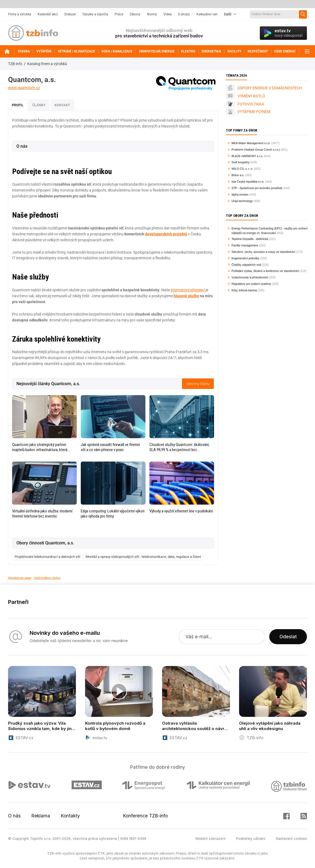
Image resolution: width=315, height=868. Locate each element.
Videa (168, 14)
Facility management (245, 245)
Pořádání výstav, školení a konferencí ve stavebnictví (265, 271)
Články (39, 105)
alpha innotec (240, 194)
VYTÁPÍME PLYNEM (254, 112)
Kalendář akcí (48, 14)
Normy (152, 14)
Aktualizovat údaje (20, 578)
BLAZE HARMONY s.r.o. (247, 156)
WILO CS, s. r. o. (242, 169)
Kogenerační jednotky (245, 258)
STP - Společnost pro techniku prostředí (257, 188)
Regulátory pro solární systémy (251, 284)
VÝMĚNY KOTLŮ (251, 96)
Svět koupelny (241, 162)
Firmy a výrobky (20, 14)
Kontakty (70, 816)
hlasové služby (186, 296)
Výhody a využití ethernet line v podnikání (181, 511)
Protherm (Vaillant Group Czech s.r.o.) (256, 150)
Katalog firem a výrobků (47, 64)
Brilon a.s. (238, 175)
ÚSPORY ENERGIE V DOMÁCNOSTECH (270, 88)
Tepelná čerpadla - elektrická (250, 239)
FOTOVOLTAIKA (251, 104)
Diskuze (70, 14)
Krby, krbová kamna (244, 290)
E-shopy (184, 14)
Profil (18, 105)
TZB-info (15, 64)
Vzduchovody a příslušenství (250, 277)
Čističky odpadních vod (246, 265)
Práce (119, 14)
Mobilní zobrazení (211, 838)
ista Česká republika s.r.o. (248, 182)
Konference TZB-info (145, 816)
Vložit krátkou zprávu (47, 578)
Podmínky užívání (251, 838)
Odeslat (288, 637)
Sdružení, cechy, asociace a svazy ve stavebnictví (263, 252)
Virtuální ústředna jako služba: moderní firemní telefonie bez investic (42, 514)
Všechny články (198, 384)
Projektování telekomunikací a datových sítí (47, 557)
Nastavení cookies (291, 838)
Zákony (135, 14)
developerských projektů (166, 234)
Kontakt (62, 105)
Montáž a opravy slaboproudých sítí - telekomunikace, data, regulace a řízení (143, 557)
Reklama (41, 816)
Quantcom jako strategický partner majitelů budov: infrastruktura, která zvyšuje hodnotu (40, 447)
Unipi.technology (242, 201)
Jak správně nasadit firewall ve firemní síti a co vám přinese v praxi (110, 447)
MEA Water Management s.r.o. (251, 143)
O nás (14, 816)
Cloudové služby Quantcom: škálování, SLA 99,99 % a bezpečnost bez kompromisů (179, 447)
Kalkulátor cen (207, 14)
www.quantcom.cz (24, 88)
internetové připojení (188, 290)
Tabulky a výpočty (95, 14)
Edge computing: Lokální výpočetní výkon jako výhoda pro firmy (113, 514)
